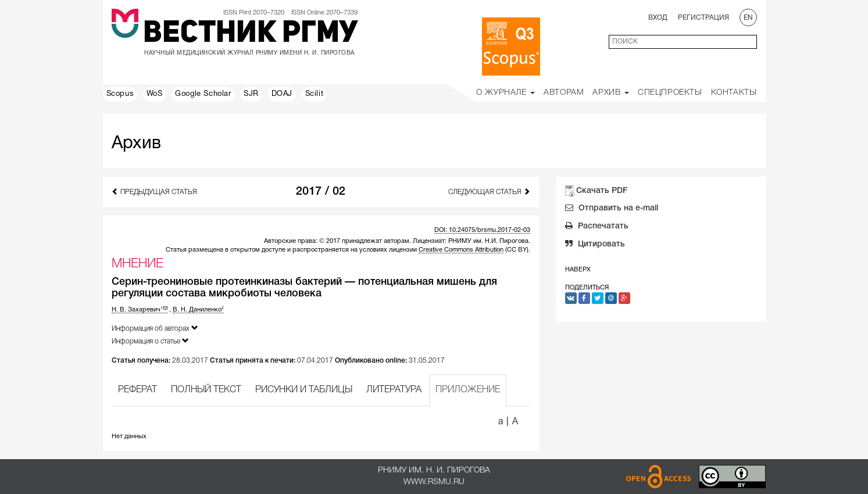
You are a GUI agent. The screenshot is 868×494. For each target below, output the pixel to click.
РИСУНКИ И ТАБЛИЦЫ (304, 390)
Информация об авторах (155, 328)
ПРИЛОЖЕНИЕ (468, 390)
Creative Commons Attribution (461, 250)
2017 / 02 (321, 192)
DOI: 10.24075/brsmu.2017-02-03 (482, 230)
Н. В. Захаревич (140, 310)
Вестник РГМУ (250, 34)
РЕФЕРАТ (137, 390)
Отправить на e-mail (612, 209)
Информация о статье (150, 341)
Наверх (578, 270)
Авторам (564, 93)
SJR (251, 94)
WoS (155, 94)
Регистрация (703, 18)
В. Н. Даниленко (198, 310)
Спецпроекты (670, 93)
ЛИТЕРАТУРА (394, 390)
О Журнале (506, 93)
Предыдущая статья (154, 191)
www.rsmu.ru (434, 482)
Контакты (734, 93)
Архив (611, 93)
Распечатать (597, 227)
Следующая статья (489, 191)
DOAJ (282, 94)
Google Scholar (203, 94)
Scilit (315, 94)
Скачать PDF (602, 191)
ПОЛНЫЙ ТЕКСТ (206, 390)
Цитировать (595, 245)
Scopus (120, 94)
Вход (658, 18)
